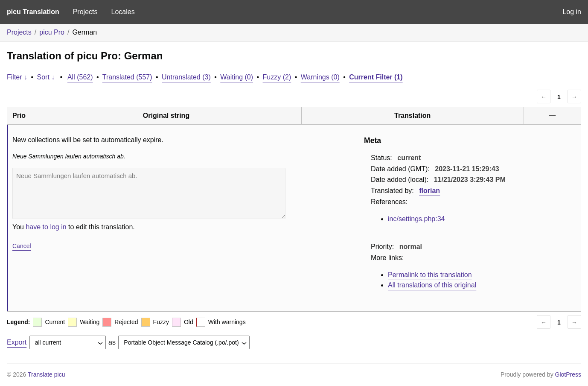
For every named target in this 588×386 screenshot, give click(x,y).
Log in (572, 12)
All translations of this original (432, 285)
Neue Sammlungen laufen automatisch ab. (149, 193)
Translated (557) (127, 77)
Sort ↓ (46, 77)
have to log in (46, 227)
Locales (123, 12)
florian (429, 191)
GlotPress (568, 374)
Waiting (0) (237, 77)
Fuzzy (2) (277, 77)
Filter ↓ (17, 77)
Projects (85, 12)
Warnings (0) (320, 77)
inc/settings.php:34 (416, 219)
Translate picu (46, 374)
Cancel (22, 246)
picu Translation (33, 12)
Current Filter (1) (376, 77)
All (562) (80, 77)
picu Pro (52, 32)
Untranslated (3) (186, 77)
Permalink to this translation (430, 275)
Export (17, 342)
